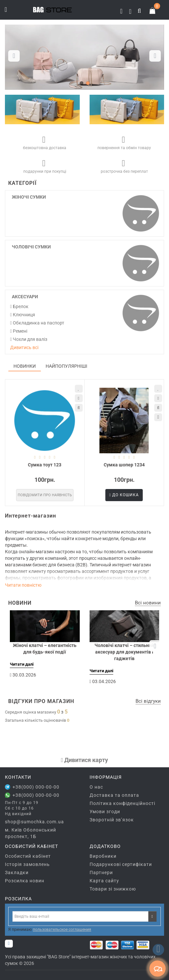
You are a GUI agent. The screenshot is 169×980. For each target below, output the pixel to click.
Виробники (103, 856)
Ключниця (23, 315)
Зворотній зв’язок (112, 820)
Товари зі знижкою (113, 889)
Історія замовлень (27, 864)
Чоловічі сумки (31, 247)
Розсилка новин (25, 881)
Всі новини (148, 603)
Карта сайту (104, 881)
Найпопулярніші (66, 366)
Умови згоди (105, 812)
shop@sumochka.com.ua (34, 822)
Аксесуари (25, 297)
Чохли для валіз (29, 339)
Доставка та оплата (114, 795)
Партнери (101, 872)
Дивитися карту (85, 760)
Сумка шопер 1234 (124, 465)
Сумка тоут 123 (45, 465)
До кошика (124, 495)
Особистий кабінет (28, 856)
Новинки (25, 366)
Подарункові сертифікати (121, 864)
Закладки (17, 872)
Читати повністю (23, 585)
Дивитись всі (24, 347)
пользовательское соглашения (62, 930)
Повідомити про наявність (45, 495)
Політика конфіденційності (122, 803)
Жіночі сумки (29, 197)
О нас (96, 787)
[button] (155, 56)
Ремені (19, 331)
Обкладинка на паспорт (37, 323)
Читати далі (22, 664)
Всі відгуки (148, 701)
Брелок (19, 306)
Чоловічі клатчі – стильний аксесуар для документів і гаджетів (124, 652)
